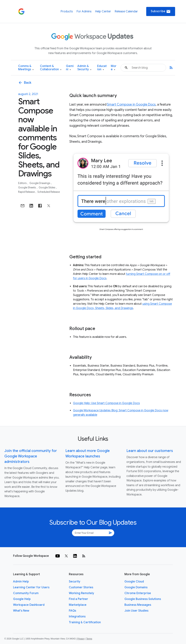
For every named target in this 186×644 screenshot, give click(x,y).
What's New (21, 611)
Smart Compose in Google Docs (131, 104)
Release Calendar (126, 11)
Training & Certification (85, 622)
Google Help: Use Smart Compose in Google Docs (106, 403)
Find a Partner (78, 599)
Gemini (70, 68)
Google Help (22, 599)
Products (67, 11)
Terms (89, 639)
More (114, 68)
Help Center (103, 11)
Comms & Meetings (26, 68)
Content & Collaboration (51, 68)
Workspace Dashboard (29, 605)
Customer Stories (81, 587)
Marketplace (78, 605)
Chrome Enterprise (138, 593)
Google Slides (47, 187)
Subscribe (161, 11)
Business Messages (138, 605)
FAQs (72, 611)
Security (75, 582)
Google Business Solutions (143, 599)
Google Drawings (40, 183)
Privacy (81, 639)
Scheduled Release (49, 192)
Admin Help (21, 582)
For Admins (84, 11)
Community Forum (26, 593)
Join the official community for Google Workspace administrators (31, 456)
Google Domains (136, 587)
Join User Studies (136, 611)
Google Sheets (27, 187)
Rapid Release (27, 192)
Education (102, 68)
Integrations (77, 617)
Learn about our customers (150, 451)
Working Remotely (81, 593)
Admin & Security (84, 68)
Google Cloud (134, 582)
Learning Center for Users (31, 587)
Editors (23, 183)
